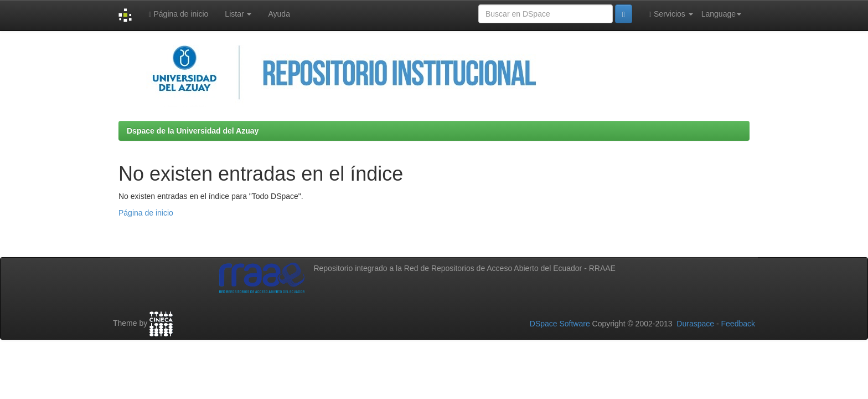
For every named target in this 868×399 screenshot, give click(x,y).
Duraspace (695, 324)
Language (721, 14)
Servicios (671, 14)
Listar (238, 14)
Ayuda (279, 14)
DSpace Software (560, 324)
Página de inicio (178, 14)
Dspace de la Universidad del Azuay (193, 131)
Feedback (738, 324)
